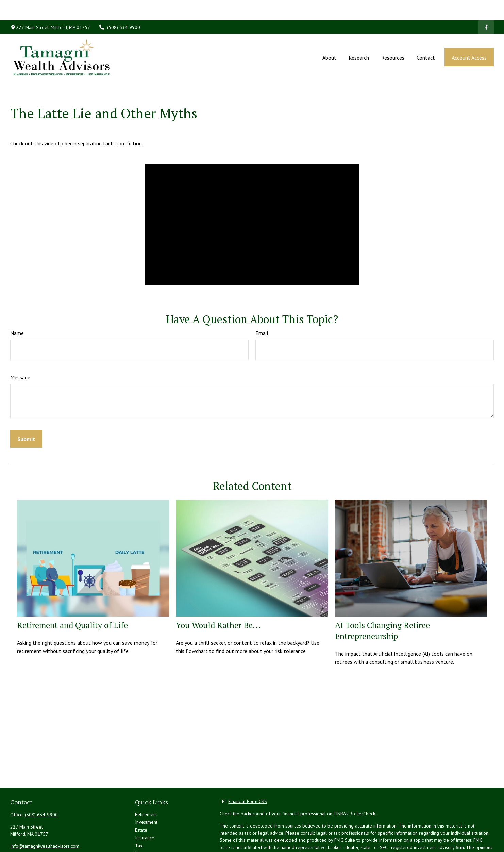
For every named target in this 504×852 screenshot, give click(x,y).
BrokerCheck (362, 783)
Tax (139, 815)
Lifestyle (144, 831)
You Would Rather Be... (218, 594)
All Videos (145, 846)
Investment (146, 791)
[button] (329, 37)
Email (262, 302)
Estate (141, 799)
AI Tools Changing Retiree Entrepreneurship (382, 600)
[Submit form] (26, 408)
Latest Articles (149, 838)
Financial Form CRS (248, 771)
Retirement (146, 784)
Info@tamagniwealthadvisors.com (45, 815)
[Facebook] (486, 7)
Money (142, 823)
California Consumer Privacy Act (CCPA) (427, 843)
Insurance (145, 807)
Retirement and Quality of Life (72, 594)
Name (17, 302)
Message (20, 347)
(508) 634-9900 (119, 7)
